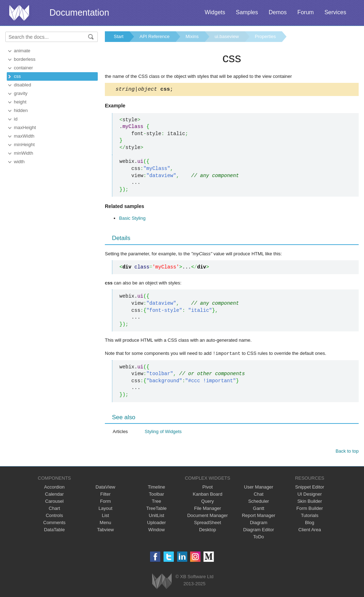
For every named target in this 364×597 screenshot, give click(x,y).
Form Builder (310, 509)
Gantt (259, 509)
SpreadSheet (208, 523)
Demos (278, 12)
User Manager (258, 488)
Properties (265, 36)
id (16, 119)
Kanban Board (207, 495)
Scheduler (259, 502)
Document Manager (208, 516)
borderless (25, 59)
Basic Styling (132, 219)
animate (22, 51)
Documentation (79, 12)
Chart (54, 509)
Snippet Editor (310, 488)
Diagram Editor (259, 530)
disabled (22, 85)
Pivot (207, 488)
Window (156, 530)
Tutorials (309, 516)
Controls (54, 516)
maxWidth (24, 136)
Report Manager (258, 516)
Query (207, 502)
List (105, 516)
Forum (305, 12)
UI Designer (310, 495)
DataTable (55, 530)
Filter (105, 495)
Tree (156, 502)
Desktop (208, 530)
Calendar (55, 495)
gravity (21, 93)
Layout (105, 509)
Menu (105, 523)
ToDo (258, 537)
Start (119, 36)
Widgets (215, 12)
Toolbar (157, 495)
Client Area (310, 530)
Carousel (54, 502)
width (19, 162)
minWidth (23, 153)
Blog (310, 523)
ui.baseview (227, 36)
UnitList (157, 516)
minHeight (24, 145)
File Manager (208, 509)
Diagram (259, 523)
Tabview (105, 530)
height (20, 102)
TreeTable (157, 509)
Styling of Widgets (163, 432)
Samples (247, 12)
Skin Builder (309, 502)
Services (335, 12)
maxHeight (25, 127)
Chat (259, 495)
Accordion (54, 488)
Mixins (192, 36)
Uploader (157, 523)
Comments (55, 523)
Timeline (157, 488)
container (23, 68)
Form (105, 502)
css (17, 76)
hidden (21, 110)
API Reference (154, 36)
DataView (105, 488)
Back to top (347, 452)
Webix (162, 582)
